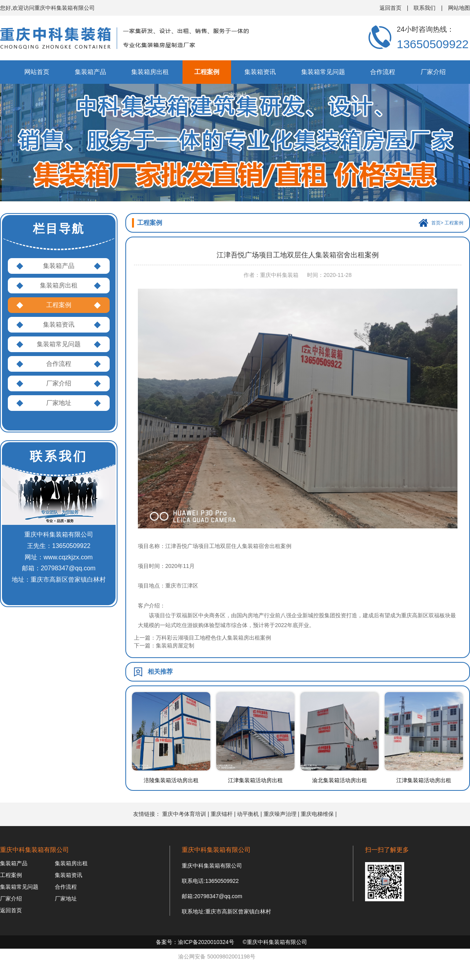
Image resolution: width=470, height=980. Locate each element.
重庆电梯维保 (317, 814)
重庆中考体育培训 (184, 814)
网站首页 (37, 72)
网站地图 (459, 8)
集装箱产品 (90, 72)
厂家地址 (235, 95)
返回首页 (390, 8)
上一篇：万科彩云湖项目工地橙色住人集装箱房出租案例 (202, 638)
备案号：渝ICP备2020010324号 (195, 942)
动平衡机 (248, 814)
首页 (436, 223)
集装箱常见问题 (323, 72)
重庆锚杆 (222, 814)
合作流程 (383, 72)
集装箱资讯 (260, 72)
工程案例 (207, 72)
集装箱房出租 (150, 72)
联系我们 (425, 8)
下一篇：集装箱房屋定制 (164, 645)
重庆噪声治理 (280, 814)
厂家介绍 (433, 72)
